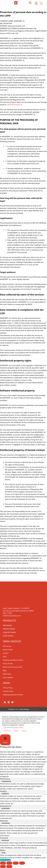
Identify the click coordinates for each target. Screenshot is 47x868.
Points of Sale (8, 650)
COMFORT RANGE (9, 632)
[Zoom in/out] (3, 863)
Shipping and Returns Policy (13, 660)
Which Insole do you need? (13, 667)
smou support (8, 677)
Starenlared (34, 709)
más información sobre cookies (13, 728)
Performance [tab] (5, 779)
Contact (6, 653)
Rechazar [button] (25, 731)
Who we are (7, 646)
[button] (16, 3)
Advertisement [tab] (6, 806)
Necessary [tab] (4, 821)
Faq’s (5, 657)
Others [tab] (3, 850)
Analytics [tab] (3, 791)
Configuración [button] (7, 731)
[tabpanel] (23, 786)
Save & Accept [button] (5, 860)
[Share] (16, 863)
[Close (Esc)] (22, 863)
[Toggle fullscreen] (9, 863)
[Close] (5, 740)
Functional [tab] (4, 838)
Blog (5, 670)
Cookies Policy (8, 691)
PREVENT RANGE (9, 629)
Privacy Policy (8, 688)
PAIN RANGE (7, 625)
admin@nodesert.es (15, 105)
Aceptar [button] (16, 731)
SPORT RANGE (8, 636)
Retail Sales (7, 674)
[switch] (1, 781)
